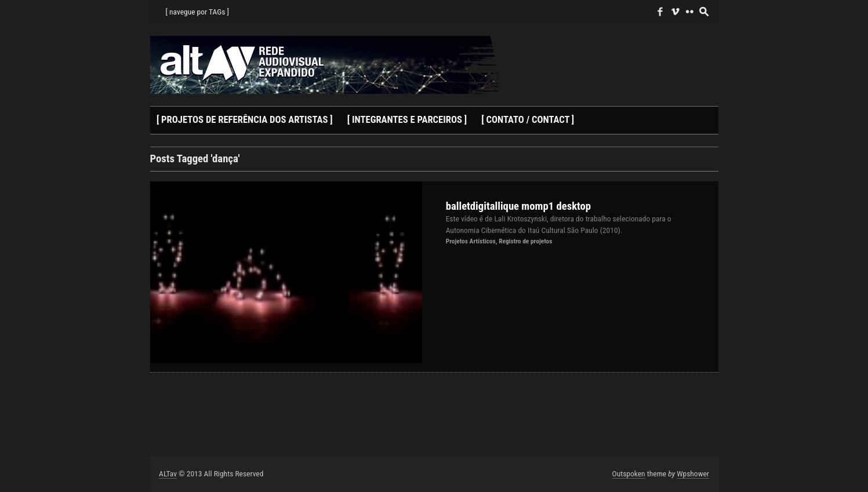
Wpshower (693, 473)
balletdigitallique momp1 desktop (519, 206)
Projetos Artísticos (471, 241)
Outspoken (629, 473)
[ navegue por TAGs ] (197, 12)
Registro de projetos (525, 241)
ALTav (168, 473)
